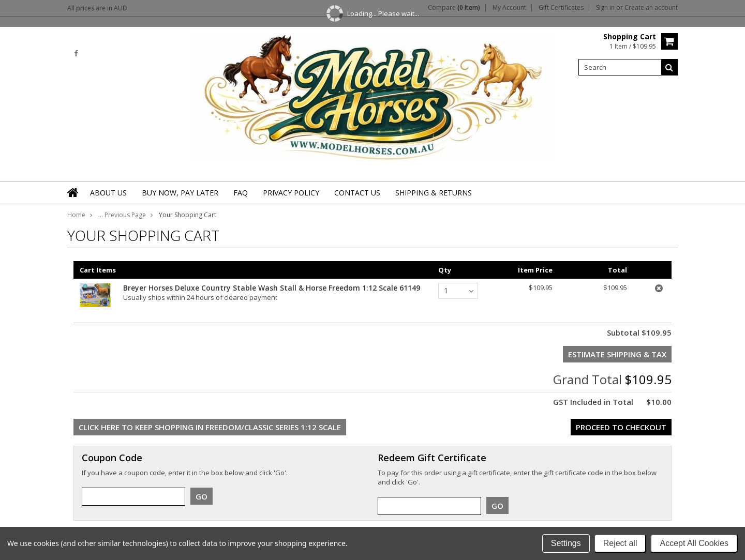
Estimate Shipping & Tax (617, 354)
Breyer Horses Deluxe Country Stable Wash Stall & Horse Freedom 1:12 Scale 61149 (272, 288)
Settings (566, 543)
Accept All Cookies (694, 543)
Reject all (620, 543)
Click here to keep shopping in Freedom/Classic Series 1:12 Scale (210, 427)
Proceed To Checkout (621, 427)
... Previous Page (122, 215)
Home (76, 215)
